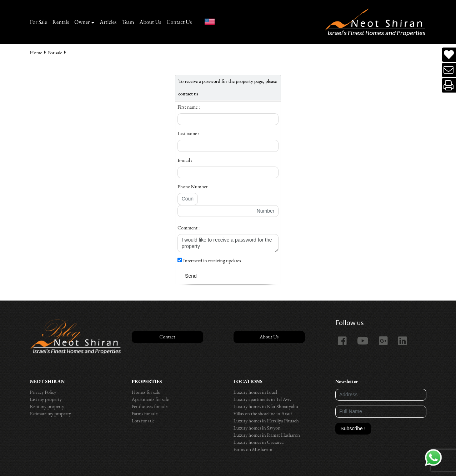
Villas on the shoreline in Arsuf (263, 413)
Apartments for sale (150, 399)
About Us (150, 22)
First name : (189, 107)
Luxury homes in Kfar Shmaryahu (266, 406)
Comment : (189, 228)
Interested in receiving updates (209, 261)
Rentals (61, 22)
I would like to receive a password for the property (228, 243)
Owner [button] (82, 22)
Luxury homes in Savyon (257, 428)
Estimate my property (51, 413)
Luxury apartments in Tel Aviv (263, 399)
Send (191, 276)
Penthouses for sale (150, 406)
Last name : (188, 133)
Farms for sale (145, 413)
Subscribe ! (353, 428)
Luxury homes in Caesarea (259, 442)
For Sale (39, 22)
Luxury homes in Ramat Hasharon (267, 435)
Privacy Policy (43, 392)
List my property (46, 399)
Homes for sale (146, 392)
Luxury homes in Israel (255, 392)
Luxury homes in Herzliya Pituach (266, 421)
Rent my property (47, 406)
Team (128, 22)
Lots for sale (143, 421)
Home (36, 53)
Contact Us (179, 22)
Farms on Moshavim (253, 449)
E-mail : (185, 160)
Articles (108, 22)
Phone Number (192, 187)
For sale (55, 53)
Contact (167, 337)
